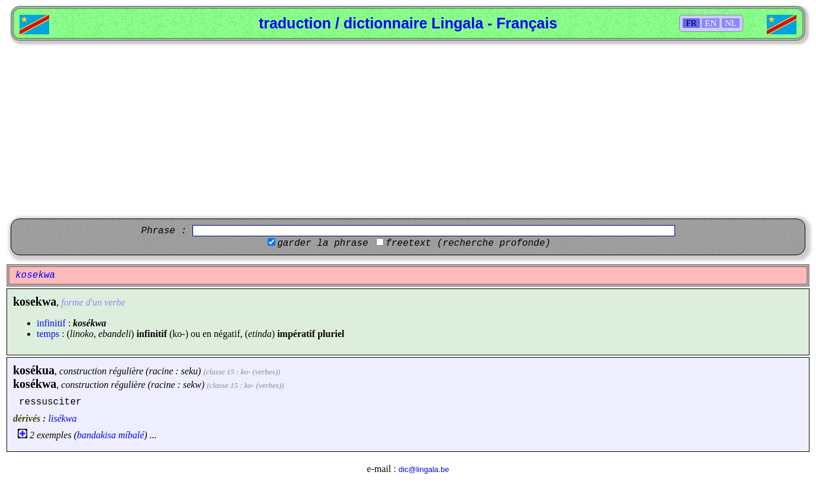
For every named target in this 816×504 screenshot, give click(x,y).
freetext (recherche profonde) (468, 243)
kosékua (34, 370)
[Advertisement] (408, 130)
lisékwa (63, 418)
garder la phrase (323, 243)
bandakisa (97, 435)
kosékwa (35, 384)
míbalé (131, 435)
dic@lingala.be (424, 469)
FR (691, 23)
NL (731, 23)
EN (711, 23)
